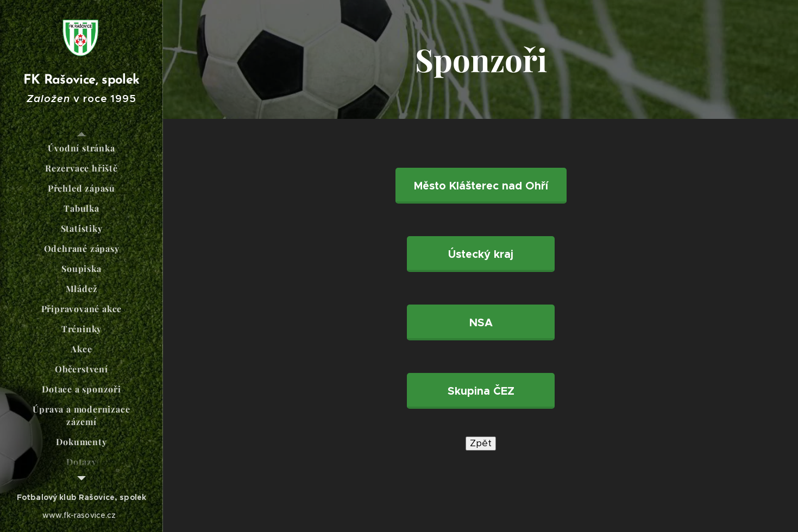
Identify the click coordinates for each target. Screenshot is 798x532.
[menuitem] (81, 148)
